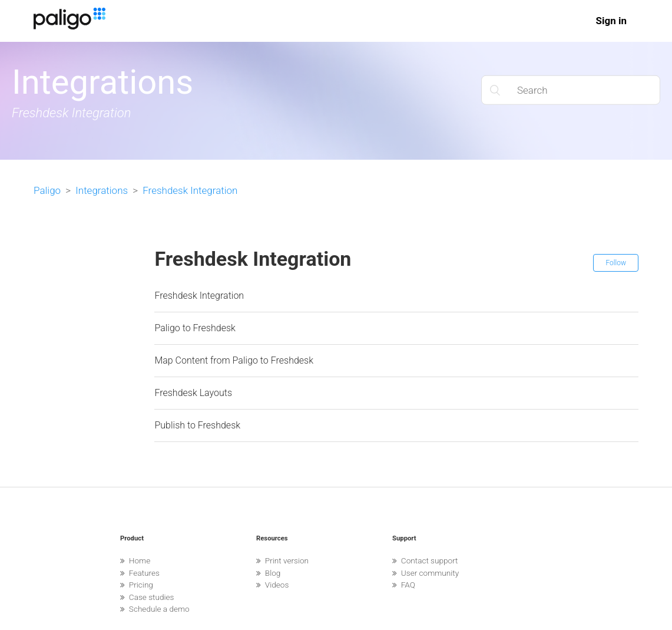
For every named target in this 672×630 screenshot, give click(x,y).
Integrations (102, 190)
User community (426, 573)
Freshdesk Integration (190, 190)
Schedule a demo (155, 609)
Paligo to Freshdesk (195, 328)
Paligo (47, 190)
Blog (268, 573)
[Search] (571, 90)
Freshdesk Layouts (193, 393)
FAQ (404, 585)
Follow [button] (616, 263)
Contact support (425, 560)
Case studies (147, 597)
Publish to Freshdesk (197, 425)
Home (135, 560)
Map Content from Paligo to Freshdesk (234, 360)
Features (140, 573)
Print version (282, 560)
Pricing (137, 585)
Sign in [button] (611, 21)
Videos (272, 585)
